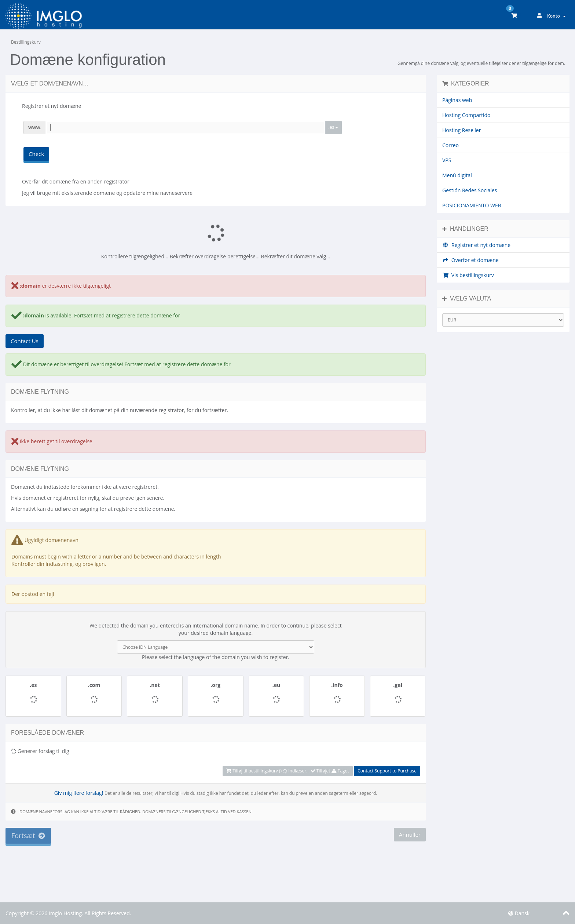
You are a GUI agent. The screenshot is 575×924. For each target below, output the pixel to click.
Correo (451, 145)
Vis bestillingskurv (468, 275)
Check (36, 154)
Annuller (410, 834)
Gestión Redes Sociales (470, 190)
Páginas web (457, 100)
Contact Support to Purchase (387, 771)
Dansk (519, 913)
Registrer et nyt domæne (476, 245)
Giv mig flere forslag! (79, 793)
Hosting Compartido (466, 115)
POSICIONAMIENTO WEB (472, 205)
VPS (447, 160)
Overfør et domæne (470, 260)
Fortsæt (28, 836)
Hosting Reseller (462, 130)
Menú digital (457, 175)
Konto (556, 16)
